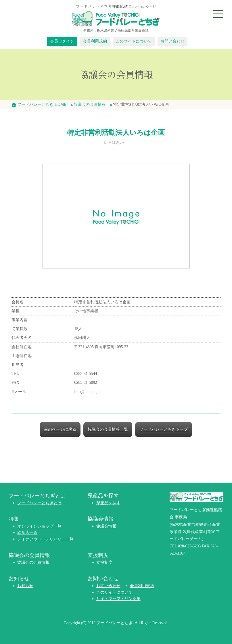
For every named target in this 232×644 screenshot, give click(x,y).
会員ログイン (62, 41)
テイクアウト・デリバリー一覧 (45, 539)
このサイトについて (134, 41)
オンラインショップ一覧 (39, 526)
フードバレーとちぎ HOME (42, 105)
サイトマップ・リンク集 (118, 599)
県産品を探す (108, 503)
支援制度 (104, 562)
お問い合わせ (172, 41)
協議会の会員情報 (90, 105)
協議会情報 (106, 526)
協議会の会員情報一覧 (108, 429)
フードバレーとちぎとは (39, 503)
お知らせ (25, 586)
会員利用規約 (95, 41)
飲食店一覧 (27, 533)
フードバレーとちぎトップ (164, 429)
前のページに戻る (60, 429)
